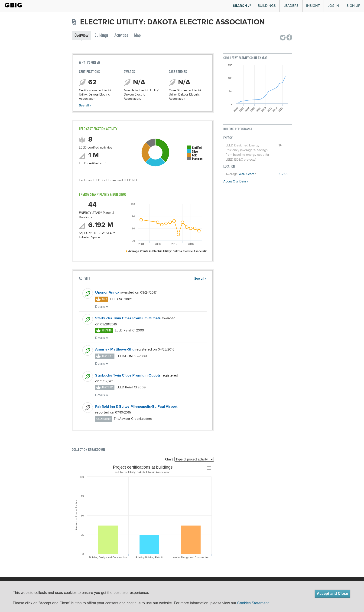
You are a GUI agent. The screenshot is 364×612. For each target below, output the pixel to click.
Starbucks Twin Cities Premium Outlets (128, 318)
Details (102, 307)
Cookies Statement (253, 603)
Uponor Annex (107, 293)
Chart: (169, 460)
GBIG (14, 5)
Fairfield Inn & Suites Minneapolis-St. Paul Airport (136, 407)
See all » (85, 106)
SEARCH (242, 6)
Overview (81, 35)
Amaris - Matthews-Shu (115, 350)
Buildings (267, 6)
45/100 (284, 174)
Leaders (291, 6)
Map (137, 35)
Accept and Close (332, 594)
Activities (121, 35)
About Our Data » (236, 182)
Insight (313, 6)
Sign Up (353, 6)
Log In (333, 6)
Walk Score (247, 174)
